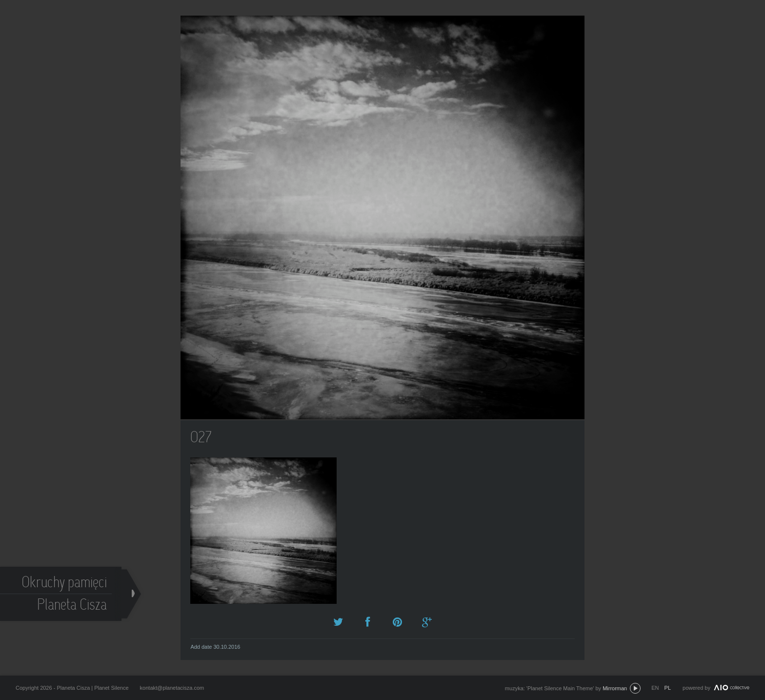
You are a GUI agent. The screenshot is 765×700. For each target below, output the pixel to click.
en (655, 688)
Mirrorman (615, 688)
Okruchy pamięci (65, 584)
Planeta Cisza (72, 606)
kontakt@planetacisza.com (172, 688)
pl (668, 688)
